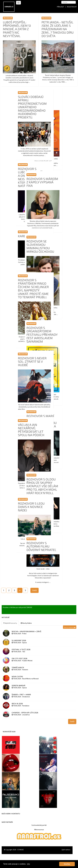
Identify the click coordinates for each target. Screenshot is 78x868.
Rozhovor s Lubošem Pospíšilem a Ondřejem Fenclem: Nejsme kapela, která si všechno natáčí (57, 179)
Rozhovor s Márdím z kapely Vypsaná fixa (19, 182)
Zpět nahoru (66, 850)
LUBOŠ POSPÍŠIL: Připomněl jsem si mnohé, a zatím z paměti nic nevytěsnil (17, 29)
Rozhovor (8, 18)
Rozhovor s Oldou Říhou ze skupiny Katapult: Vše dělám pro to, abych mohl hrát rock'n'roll (19, 490)
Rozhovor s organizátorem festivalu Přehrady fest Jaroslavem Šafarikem (19, 335)
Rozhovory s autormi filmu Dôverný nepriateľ (18, 553)
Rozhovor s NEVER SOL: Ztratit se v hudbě (55, 368)
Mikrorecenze (39, 830)
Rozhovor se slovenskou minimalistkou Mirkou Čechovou (17, 246)
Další (34, 590)
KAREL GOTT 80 (52, 240)
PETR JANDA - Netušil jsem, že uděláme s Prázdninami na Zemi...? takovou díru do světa (58, 29)
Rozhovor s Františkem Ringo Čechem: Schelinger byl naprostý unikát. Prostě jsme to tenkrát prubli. (56, 292)
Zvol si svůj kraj (70, 627)
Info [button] (28, 864)
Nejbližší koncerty (10, 623)
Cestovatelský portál (39, 825)
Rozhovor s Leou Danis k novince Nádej (54, 513)
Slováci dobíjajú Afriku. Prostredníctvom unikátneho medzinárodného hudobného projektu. (55, 109)
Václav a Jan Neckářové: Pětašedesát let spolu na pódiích (54, 436)
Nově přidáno (26, 623)
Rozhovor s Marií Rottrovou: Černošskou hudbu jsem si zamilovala (18, 423)
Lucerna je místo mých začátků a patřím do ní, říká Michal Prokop (17, 101)
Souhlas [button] (67, 864)
